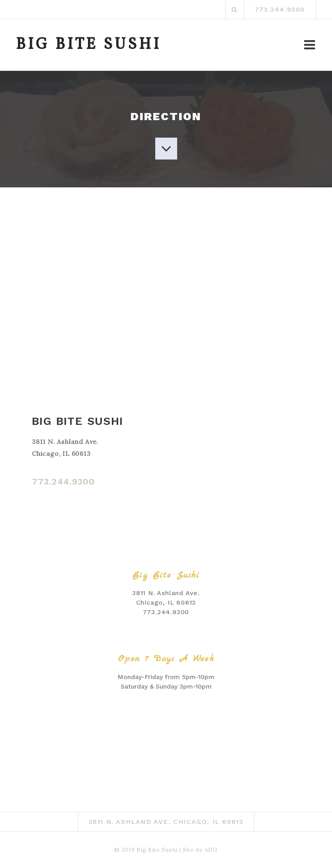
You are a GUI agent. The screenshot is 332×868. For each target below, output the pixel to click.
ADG (211, 850)
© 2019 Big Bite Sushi (146, 850)
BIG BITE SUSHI (89, 45)
